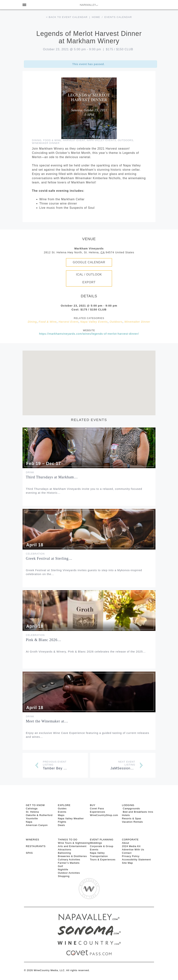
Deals (61, 825)
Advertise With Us (133, 850)
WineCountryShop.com (104, 815)
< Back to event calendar (67, 17)
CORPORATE (130, 840)
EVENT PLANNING (102, 840)
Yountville (32, 818)
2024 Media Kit (131, 846)
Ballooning (65, 853)
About (126, 843)
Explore (64, 805)
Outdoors (125, 140)
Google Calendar (89, 262)
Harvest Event (74, 140)
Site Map (127, 863)
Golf (61, 866)
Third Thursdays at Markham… (52, 477)
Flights (62, 822)
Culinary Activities (69, 860)
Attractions (65, 850)
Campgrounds (131, 808)
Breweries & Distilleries (72, 856)
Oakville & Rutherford (39, 815)
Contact (127, 853)
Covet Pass (97, 808)
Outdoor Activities (69, 873)
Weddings (96, 843)
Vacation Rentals (132, 822)
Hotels (126, 815)
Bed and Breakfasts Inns (138, 812)
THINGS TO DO (68, 840)
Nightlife (63, 870)
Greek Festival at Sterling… (49, 558)
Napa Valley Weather (71, 818)
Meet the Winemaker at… (47, 721)
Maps (61, 815)
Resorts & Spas (132, 818)
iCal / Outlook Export (89, 278)
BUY (93, 805)
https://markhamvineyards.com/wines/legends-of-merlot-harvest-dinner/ (89, 334)
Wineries (32, 840)
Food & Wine (52, 140)
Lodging (128, 805)
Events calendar (118, 17)
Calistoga (32, 808)
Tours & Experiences (103, 860)
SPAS (29, 853)
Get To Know (35, 805)
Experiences (98, 812)
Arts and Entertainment (72, 846)
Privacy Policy (131, 856)
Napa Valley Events (101, 140)
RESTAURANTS (36, 846)
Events (62, 812)
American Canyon (37, 825)
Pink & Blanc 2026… (44, 640)
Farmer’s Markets (69, 863)
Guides (62, 808)
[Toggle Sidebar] (24, 5)
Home (96, 17)
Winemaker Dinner (46, 143)
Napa (29, 822)
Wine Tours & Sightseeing (74, 843)
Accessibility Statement (137, 860)
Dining (37, 140)
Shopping (64, 876)
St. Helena (32, 812)
